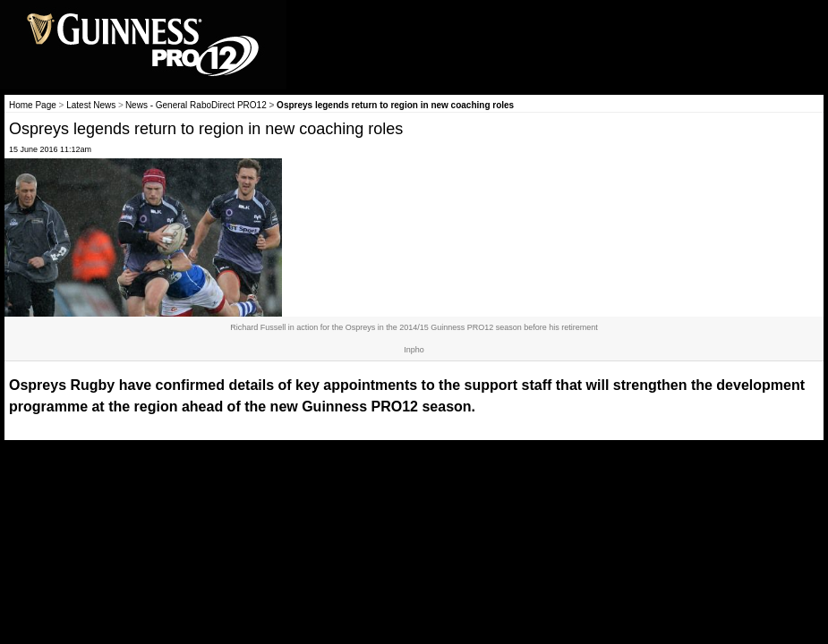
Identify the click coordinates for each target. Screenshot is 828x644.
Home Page (33, 105)
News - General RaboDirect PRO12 (196, 105)
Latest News (91, 105)
